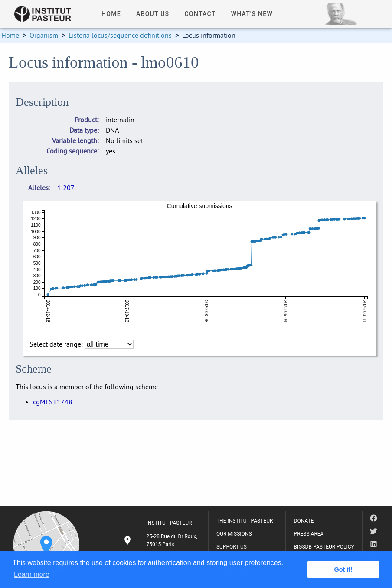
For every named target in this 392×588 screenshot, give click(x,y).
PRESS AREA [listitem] (309, 534)
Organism (44, 35)
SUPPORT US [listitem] (232, 547)
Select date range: (57, 344)
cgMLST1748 (53, 402)
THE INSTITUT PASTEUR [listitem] (245, 521)
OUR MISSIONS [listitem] (234, 534)
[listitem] (161, 540)
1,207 (66, 188)
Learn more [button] (32, 574)
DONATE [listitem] (304, 521)
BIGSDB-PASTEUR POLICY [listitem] (324, 547)
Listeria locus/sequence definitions (120, 35)
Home (10, 35)
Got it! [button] (343, 569)
